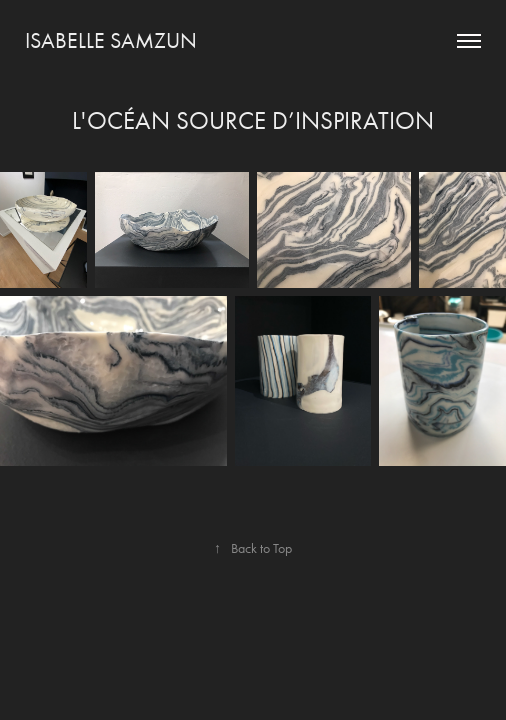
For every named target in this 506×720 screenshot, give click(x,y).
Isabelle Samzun (111, 41)
